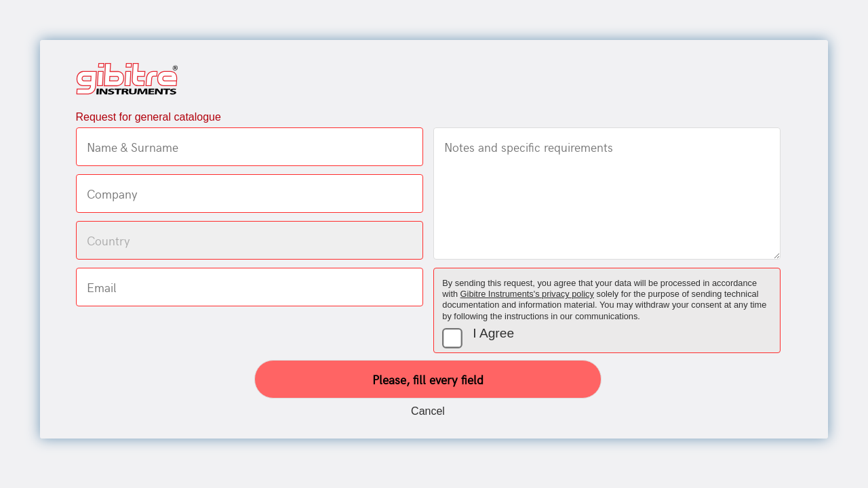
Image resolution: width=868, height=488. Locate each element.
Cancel (428, 411)
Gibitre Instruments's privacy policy (527, 294)
